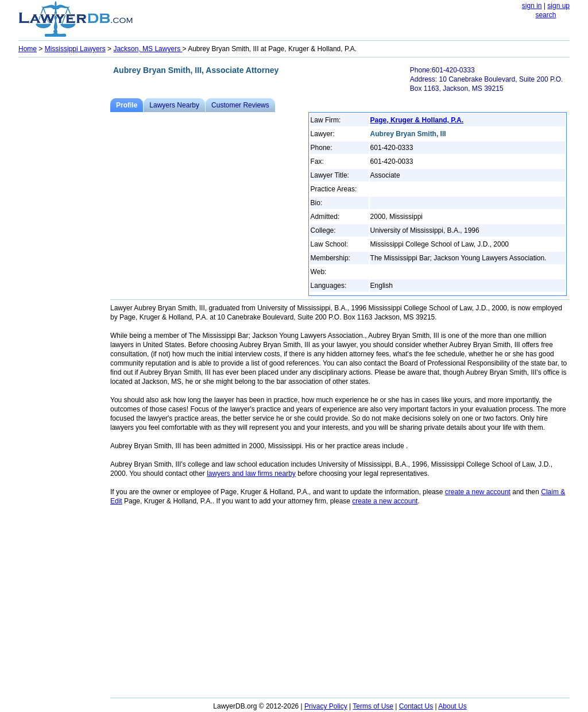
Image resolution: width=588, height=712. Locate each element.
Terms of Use (373, 706)
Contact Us (416, 706)
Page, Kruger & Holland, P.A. (417, 120)
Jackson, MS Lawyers (148, 49)
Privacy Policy (326, 706)
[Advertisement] (64, 233)
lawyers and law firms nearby (251, 474)
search (546, 15)
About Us (452, 706)
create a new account (478, 492)
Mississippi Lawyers (75, 49)
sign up (558, 6)
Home (28, 49)
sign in (532, 6)
